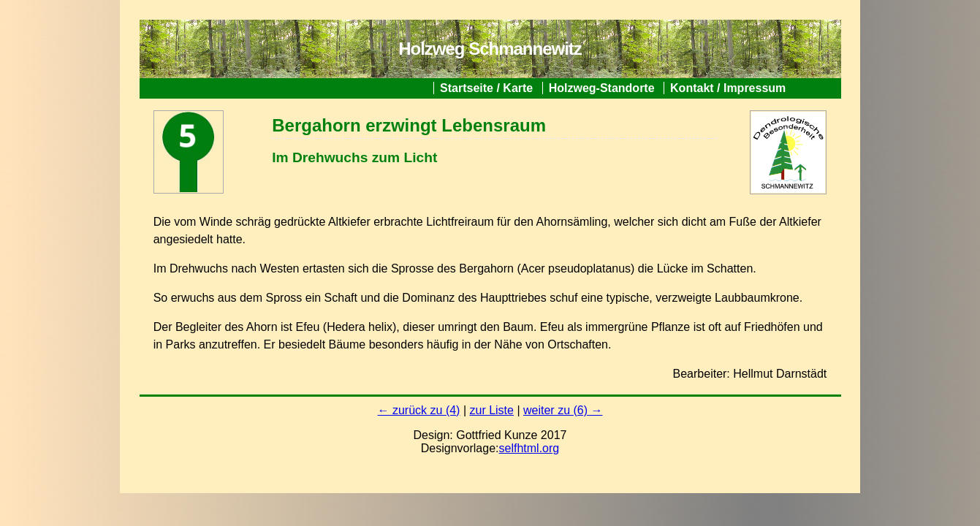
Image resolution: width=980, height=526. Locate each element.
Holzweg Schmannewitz (490, 49)
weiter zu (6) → (563, 410)
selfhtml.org (529, 448)
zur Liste (491, 410)
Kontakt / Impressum (728, 88)
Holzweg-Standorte (602, 88)
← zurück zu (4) (419, 410)
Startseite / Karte (486, 88)
